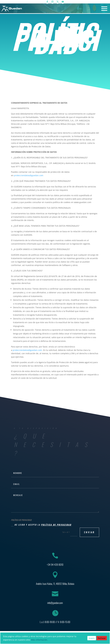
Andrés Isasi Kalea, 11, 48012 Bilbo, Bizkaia (55, 584)
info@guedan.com (55, 603)
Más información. (39, 640)
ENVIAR (89, 532)
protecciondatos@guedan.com (29, 175)
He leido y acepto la (41, 525)
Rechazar (102, 638)
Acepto (92, 638)
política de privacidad (56, 525)
